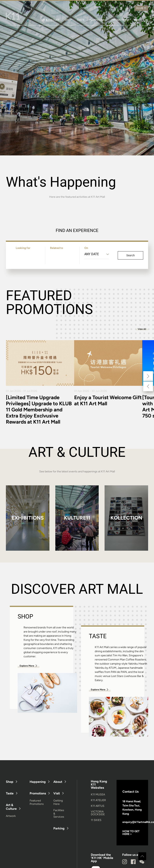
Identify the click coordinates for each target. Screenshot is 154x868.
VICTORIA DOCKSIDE (98, 813)
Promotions (38, 793)
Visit (57, 793)
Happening (38, 782)
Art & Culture (11, 807)
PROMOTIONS (120, 20)
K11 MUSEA (98, 795)
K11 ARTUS (98, 806)
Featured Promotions (37, 802)
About (58, 782)
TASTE (81, 20)
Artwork (11, 816)
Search (131, 255)
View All (142, 329)
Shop (10, 782)
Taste (10, 793)
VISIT (137, 20)
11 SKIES (96, 820)
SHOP (68, 20)
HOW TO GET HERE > (131, 833)
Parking (59, 828)
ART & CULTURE (50, 20)
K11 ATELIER (98, 800)
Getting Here (58, 802)
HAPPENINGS (98, 20)
